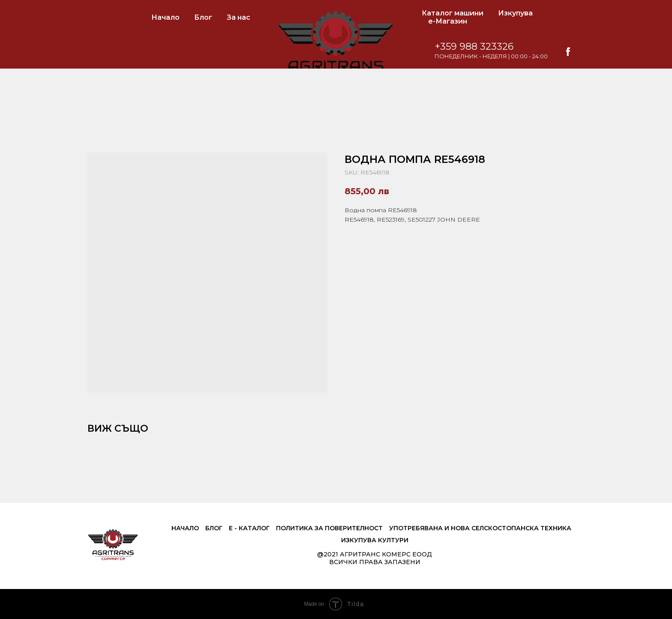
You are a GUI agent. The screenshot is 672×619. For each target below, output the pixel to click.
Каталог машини (453, 13)
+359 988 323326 (483, 47)
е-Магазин (448, 21)
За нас (238, 17)
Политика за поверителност (329, 528)
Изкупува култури (375, 540)
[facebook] (577, 52)
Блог (203, 17)
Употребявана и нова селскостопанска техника (480, 528)
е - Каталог (249, 528)
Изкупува (515, 13)
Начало (165, 17)
